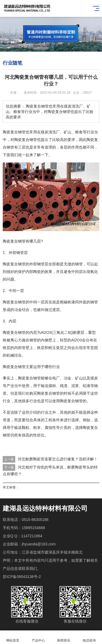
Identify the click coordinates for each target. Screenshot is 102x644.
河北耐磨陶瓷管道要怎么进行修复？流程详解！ (58, 459)
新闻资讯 (64, 637)
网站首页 (13, 637)
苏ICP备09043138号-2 (22, 577)
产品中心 (38, 637)
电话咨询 (89, 637)
